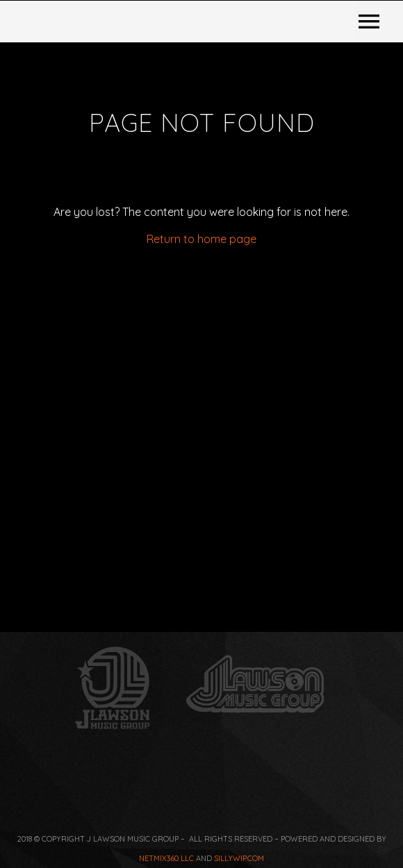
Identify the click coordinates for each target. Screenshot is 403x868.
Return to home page (201, 442)
